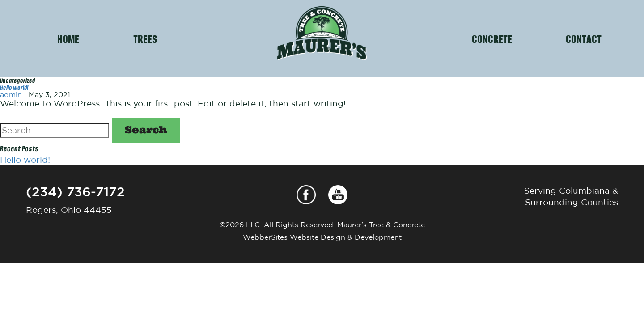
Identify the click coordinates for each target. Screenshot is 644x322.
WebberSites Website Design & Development (322, 237)
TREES (145, 38)
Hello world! (14, 87)
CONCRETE (492, 38)
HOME (68, 38)
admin (11, 94)
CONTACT (584, 38)
